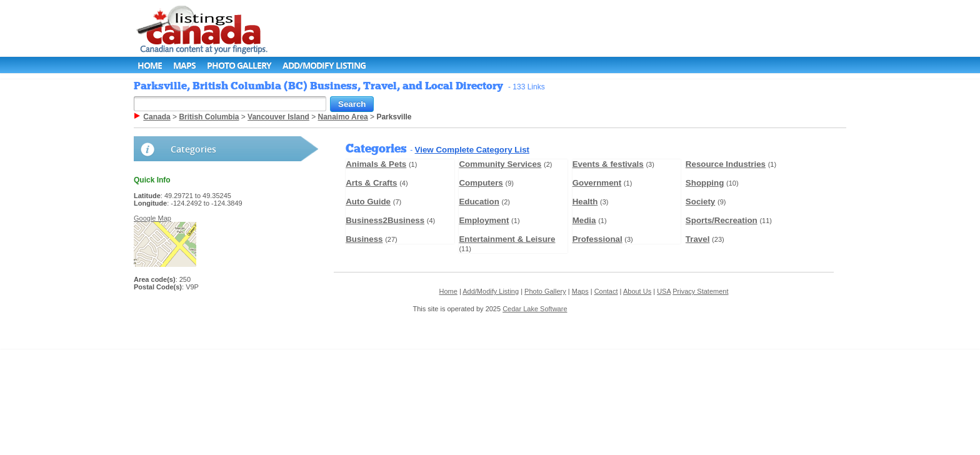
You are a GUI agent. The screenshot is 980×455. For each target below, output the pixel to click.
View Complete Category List (472, 150)
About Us (637, 291)
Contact (606, 291)
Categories (193, 149)
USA (664, 291)
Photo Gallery (239, 65)
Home (150, 65)
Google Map (152, 218)
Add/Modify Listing (324, 65)
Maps (184, 65)
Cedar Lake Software (535, 309)
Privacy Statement (700, 291)
